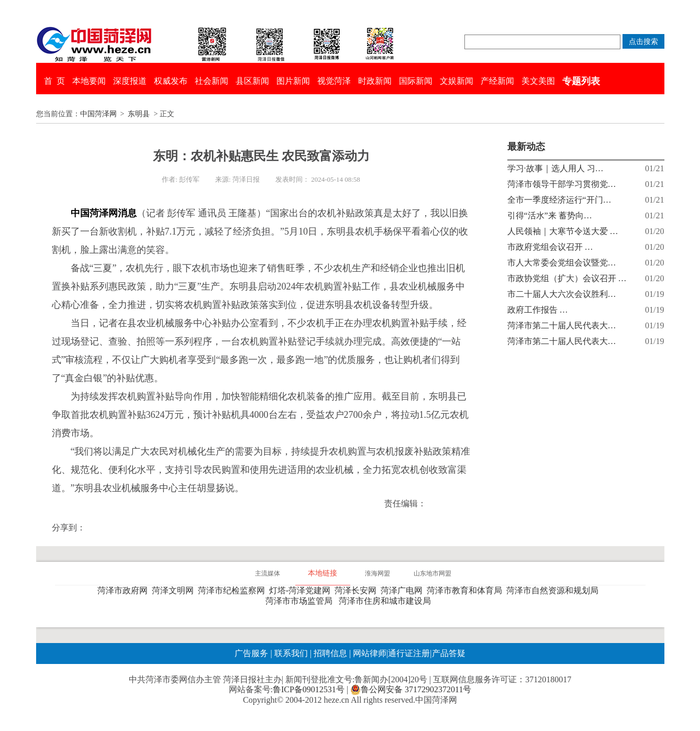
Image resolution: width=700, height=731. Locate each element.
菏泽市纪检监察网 (234, 590)
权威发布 (171, 81)
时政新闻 (375, 81)
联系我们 (291, 653)
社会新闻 (212, 81)
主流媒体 (268, 573)
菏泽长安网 (358, 590)
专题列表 (581, 81)
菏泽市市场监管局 (301, 601)
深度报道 (130, 81)
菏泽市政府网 (125, 590)
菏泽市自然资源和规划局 (554, 590)
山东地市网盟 (432, 573)
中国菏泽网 (98, 114)
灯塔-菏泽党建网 (302, 590)
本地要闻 (89, 81)
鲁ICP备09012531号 (309, 689)
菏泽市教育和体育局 (466, 590)
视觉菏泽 (334, 81)
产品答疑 (449, 653)
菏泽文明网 (175, 590)
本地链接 (323, 573)
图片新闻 (293, 81)
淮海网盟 (377, 573)
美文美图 (538, 81)
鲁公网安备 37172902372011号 (411, 690)
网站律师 (369, 653)
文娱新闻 (457, 81)
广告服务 (251, 653)
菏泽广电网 (404, 590)
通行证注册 (409, 653)
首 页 (54, 81)
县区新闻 (252, 81)
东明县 (139, 114)
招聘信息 (330, 653)
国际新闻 (416, 81)
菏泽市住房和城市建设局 (387, 601)
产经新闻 (497, 81)
